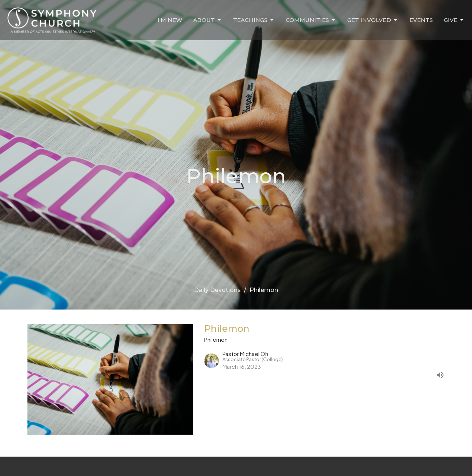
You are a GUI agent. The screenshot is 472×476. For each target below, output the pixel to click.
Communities (311, 20)
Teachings (254, 20)
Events (421, 20)
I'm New (170, 20)
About (208, 20)
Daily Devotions (217, 290)
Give (454, 20)
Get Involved (373, 20)
